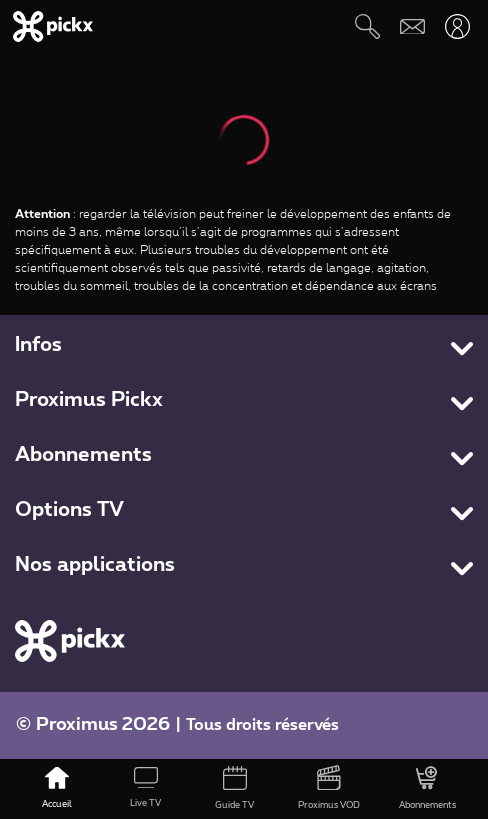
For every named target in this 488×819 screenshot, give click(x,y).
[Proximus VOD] (329, 789)
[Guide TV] (234, 789)
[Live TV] (146, 789)
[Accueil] (57, 789)
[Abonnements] (428, 789)
